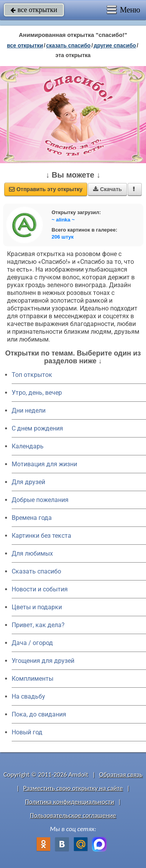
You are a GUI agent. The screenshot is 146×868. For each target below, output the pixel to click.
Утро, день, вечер (37, 393)
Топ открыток (32, 375)
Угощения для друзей (43, 661)
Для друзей (28, 482)
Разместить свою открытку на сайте (73, 788)
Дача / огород (32, 643)
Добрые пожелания (40, 500)
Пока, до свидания (39, 714)
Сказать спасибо (36, 571)
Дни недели (29, 410)
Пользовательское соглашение (73, 815)
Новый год (27, 732)
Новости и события (40, 589)
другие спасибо (115, 45)
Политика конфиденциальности (69, 802)
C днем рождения (37, 428)
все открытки (34, 10)
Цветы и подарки (37, 607)
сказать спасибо (68, 45)
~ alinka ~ (63, 220)
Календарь (28, 446)
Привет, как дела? (38, 625)
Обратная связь (121, 775)
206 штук (63, 237)
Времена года (32, 518)
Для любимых (32, 553)
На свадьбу (28, 696)
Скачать (107, 189)
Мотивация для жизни (44, 464)
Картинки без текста (41, 536)
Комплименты (33, 679)
